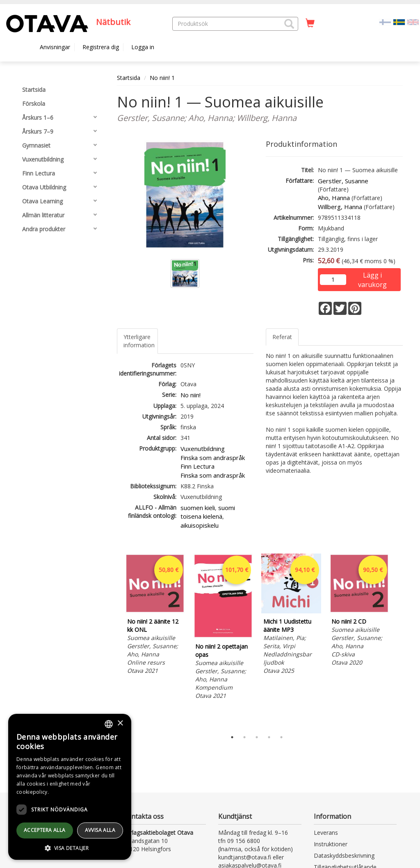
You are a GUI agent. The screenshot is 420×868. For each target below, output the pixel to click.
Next (399, 640)
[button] (289, 24)
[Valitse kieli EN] (413, 22)
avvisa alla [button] (100, 830)
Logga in (143, 47)
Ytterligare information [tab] (139, 341)
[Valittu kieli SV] (399, 22)
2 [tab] (244, 737)
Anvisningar (55, 47)
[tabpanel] (155, 615)
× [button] (120, 723)
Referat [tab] (282, 337)
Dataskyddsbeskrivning (344, 855)
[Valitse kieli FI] (385, 22)
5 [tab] (281, 737)
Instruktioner (331, 844)
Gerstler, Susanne (343, 181)
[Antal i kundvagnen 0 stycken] (310, 23)
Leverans (326, 833)
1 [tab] (232, 737)
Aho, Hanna (334, 198)
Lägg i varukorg (372, 276)
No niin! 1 (162, 78)
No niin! (191, 395)
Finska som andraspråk (213, 458)
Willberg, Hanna (340, 207)
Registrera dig (101, 47)
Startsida (129, 78)
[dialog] (70, 787)
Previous (115, 640)
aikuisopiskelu (200, 525)
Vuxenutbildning (203, 449)
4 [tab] (269, 737)
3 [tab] (257, 737)
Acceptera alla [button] (45, 830)
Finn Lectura (197, 466)
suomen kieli (198, 508)
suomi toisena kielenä (208, 512)
